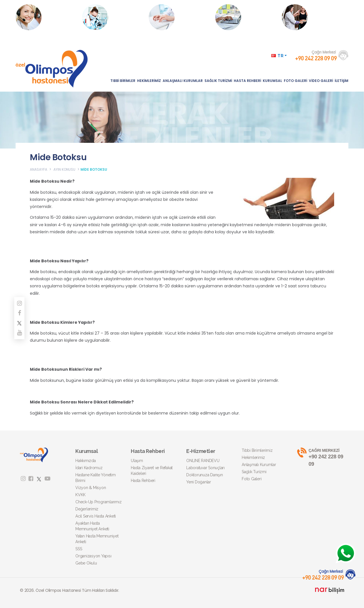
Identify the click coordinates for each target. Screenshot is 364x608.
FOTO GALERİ (295, 81)
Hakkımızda (86, 461)
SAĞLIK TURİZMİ (218, 81)
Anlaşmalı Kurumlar (259, 465)
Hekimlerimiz (253, 457)
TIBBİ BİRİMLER (123, 81)
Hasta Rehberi (143, 481)
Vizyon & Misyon (91, 488)
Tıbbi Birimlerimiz (257, 450)
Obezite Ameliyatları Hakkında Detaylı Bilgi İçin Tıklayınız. (313, 23)
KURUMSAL (272, 81)
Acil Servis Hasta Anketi (96, 516)
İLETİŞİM (342, 81)
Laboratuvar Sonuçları (205, 468)
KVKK (80, 495)
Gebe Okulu (86, 563)
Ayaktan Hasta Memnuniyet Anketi (92, 526)
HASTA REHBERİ (247, 81)
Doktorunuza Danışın (204, 475)
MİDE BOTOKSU (94, 169)
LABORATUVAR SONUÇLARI (113, 17)
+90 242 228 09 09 (321, 457)
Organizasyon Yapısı (93, 556)
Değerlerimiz (87, 509)
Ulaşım (137, 461)
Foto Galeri (252, 479)
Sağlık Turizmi (254, 472)
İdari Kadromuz (89, 468)
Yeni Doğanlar (199, 482)
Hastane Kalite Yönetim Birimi (96, 478)
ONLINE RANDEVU (42, 17)
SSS (79, 549)
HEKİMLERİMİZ (149, 81)
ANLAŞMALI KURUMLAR (183, 81)
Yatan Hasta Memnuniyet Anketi (97, 539)
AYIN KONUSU (64, 169)
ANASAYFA (39, 169)
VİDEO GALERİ (321, 81)
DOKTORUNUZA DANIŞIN (180, 17)
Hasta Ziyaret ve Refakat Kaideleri (152, 471)
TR (279, 56)
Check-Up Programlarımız (98, 502)
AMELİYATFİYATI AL (242, 17)
